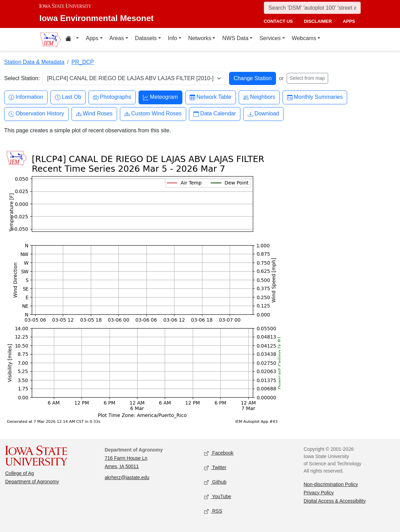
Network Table (211, 97)
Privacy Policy (319, 493)
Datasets (146, 38)
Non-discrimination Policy (331, 484)
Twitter (215, 468)
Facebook (219, 453)
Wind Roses (94, 114)
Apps (92, 38)
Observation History (36, 114)
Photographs (112, 97)
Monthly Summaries (315, 97)
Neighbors (259, 97)
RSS (213, 511)
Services (270, 38)
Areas (117, 38)
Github (215, 482)
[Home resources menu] (72, 39)
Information (26, 97)
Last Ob (68, 97)
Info (173, 38)
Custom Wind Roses (153, 114)
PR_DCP (83, 62)
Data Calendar (215, 114)
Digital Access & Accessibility (335, 501)
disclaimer (318, 21)
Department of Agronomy (32, 482)
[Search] (312, 8)
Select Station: (22, 78)
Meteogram (160, 97)
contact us (278, 21)
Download (263, 114)
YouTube (218, 497)
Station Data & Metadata (34, 62)
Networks (200, 38)
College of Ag (20, 473)
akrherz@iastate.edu (127, 477)
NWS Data (235, 38)
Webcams (304, 38)
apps (349, 21)
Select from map (307, 78)
